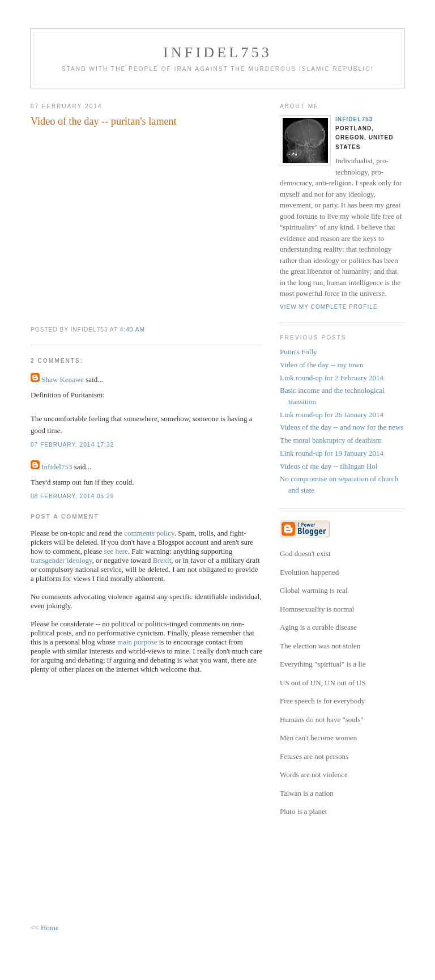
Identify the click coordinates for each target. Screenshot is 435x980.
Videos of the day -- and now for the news (342, 427)
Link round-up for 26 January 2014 (332, 415)
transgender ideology (61, 560)
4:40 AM (133, 330)
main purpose (137, 642)
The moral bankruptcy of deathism (331, 440)
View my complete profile (329, 307)
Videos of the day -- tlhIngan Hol (329, 466)
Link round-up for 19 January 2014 (332, 453)
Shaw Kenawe (63, 379)
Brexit (162, 560)
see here (116, 551)
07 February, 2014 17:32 (72, 445)
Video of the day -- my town (321, 365)
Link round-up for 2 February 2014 (332, 378)
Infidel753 (217, 52)
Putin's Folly (298, 352)
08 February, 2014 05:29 (72, 496)
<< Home (45, 928)
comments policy (149, 533)
